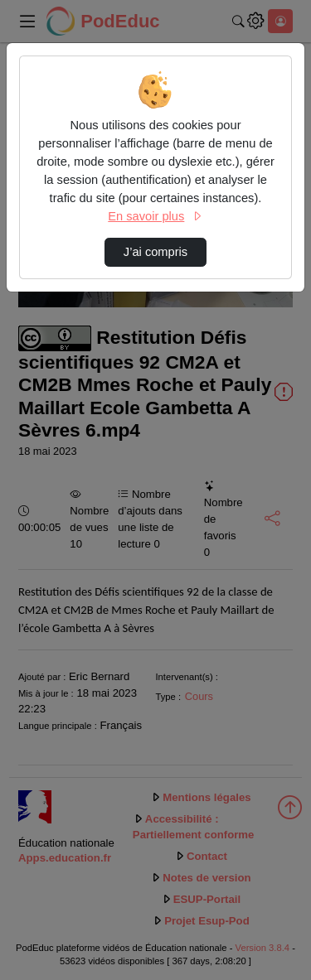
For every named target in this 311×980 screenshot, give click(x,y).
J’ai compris (155, 252)
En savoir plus (155, 216)
